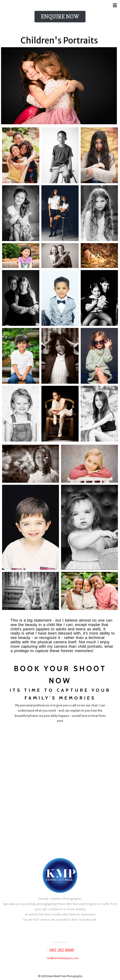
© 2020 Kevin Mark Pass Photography (60, 976)
